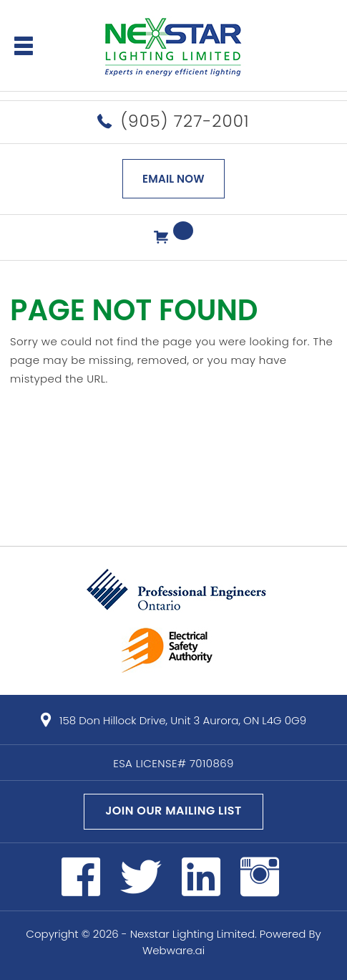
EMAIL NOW (173, 179)
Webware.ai (173, 950)
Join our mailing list (173, 811)
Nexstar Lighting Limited (192, 934)
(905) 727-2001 (185, 121)
